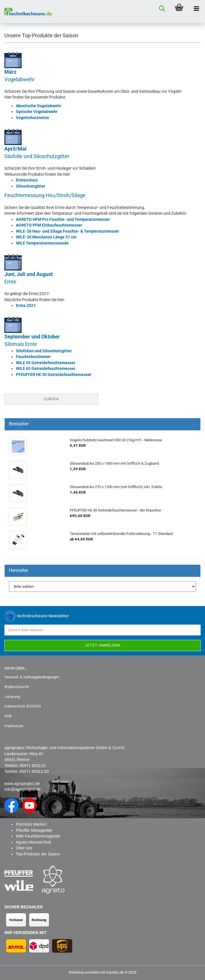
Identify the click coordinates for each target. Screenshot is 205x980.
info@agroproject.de (22, 789)
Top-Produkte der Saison (38, 854)
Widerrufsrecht (17, 687)
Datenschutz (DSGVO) (23, 706)
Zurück (51, 399)
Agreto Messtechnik (34, 842)
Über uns (24, 848)
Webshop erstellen (84, 972)
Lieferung (12, 697)
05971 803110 (33, 766)
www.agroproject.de (22, 783)
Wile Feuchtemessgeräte (38, 836)
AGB (8, 716)
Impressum (14, 726)
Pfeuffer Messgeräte (34, 830)
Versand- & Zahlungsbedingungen (32, 677)
